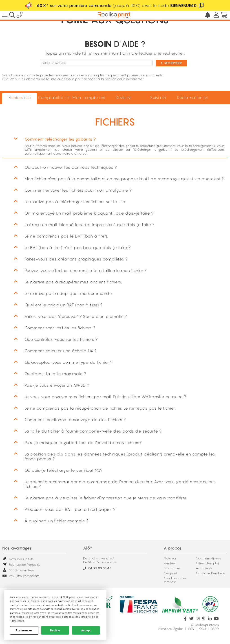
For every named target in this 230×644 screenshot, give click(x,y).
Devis (123, 98)
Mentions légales (171, 629)
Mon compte (89, 98)
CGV (191, 629)
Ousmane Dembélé (210, 573)
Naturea (170, 558)
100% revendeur (18, 570)
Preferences (24, 631)
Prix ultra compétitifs (21, 576)
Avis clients (204, 568)
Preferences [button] (18, 621)
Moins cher (172, 568)
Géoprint (170, 573)
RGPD (215, 629)
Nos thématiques (209, 558)
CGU (203, 629)
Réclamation (193, 98)
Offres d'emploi (207, 563)
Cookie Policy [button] (24, 617)
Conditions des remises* (175, 580)
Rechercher (171, 63)
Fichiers (20, 98)
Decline (55, 631)
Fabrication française (21, 564)
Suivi (158, 98)
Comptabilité (54, 98)
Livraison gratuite (18, 559)
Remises (170, 563)
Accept (86, 631)
